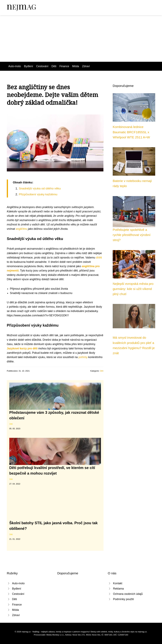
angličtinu (21, 229)
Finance (64, 66)
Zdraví (86, 66)
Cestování (42, 66)
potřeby (83, 357)
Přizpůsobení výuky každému (38, 194)
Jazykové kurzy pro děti (22, 348)
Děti (54, 66)
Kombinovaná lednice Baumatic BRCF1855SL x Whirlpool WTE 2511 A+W (131, 132)
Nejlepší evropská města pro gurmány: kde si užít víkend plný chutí (133, 289)
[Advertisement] (81, 38)
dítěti (99, 258)
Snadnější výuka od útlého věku (40, 188)
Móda (76, 66)
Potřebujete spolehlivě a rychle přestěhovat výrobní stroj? (132, 235)
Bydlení (29, 66)
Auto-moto (15, 66)
